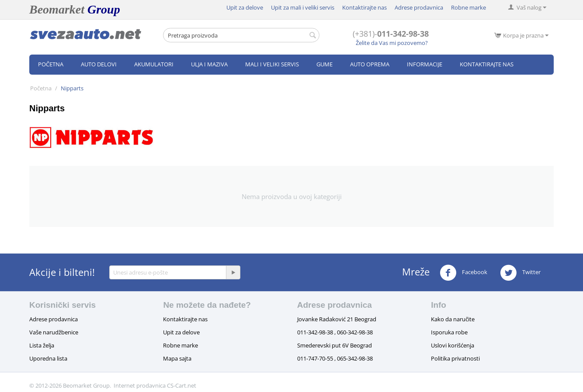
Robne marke (468, 7)
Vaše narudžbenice (54, 332)
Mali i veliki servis (272, 64)
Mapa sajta (177, 358)
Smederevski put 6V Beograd (335, 345)
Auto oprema (370, 64)
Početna (51, 64)
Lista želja (42, 345)
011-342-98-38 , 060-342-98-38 (335, 332)
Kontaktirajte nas (364, 7)
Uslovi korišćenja (453, 345)
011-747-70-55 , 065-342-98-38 (335, 358)
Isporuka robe (449, 332)
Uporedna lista (48, 358)
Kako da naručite (453, 319)
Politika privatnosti (455, 358)
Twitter (520, 273)
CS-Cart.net (182, 385)
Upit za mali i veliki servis (303, 7)
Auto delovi (99, 64)
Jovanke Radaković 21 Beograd (337, 319)
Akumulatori (154, 64)
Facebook (463, 273)
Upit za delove (245, 7)
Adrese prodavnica (419, 7)
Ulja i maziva (209, 64)
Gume (324, 64)
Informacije (425, 64)
